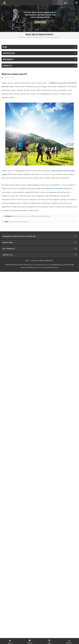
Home (22, 37)
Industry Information (36, 37)
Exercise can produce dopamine (19, 222)
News (27, 37)
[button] (38, 30)
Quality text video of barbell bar (42, 260)
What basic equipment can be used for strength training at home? (31, 216)
